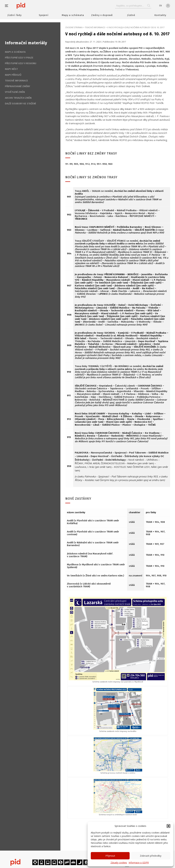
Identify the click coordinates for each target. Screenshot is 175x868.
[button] (168, 826)
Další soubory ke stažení (20, 104)
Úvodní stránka (74, 27)
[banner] (31, 6)
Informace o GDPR (139, 863)
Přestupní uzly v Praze (19, 58)
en (160, 6)
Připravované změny (17, 86)
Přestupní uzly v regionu (21, 63)
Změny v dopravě (102, 15)
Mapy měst (11, 69)
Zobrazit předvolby (151, 856)
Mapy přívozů (13, 75)
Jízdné (131, 15)
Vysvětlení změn (15, 92)
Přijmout (110, 856)
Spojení (44, 15)
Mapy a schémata (73, 15)
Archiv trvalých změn (18, 98)
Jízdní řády (15, 15)
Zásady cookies (119, 863)
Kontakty (160, 15)
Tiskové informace (95, 27)
